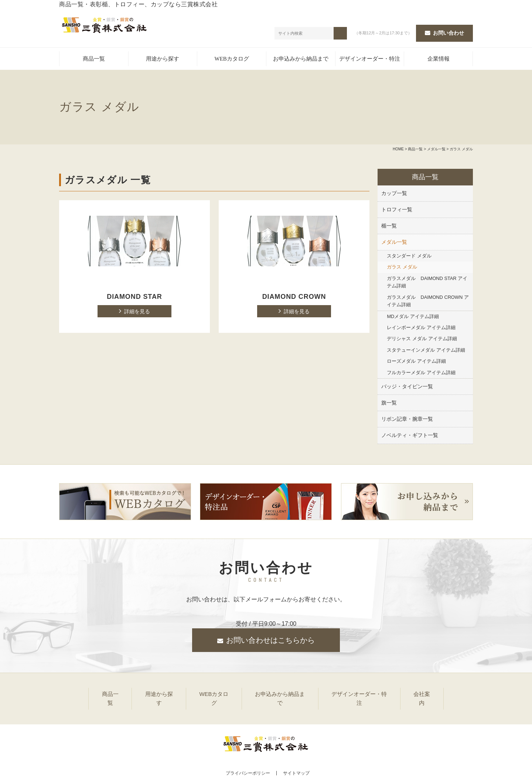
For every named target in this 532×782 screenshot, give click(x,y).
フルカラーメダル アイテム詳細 (421, 374)
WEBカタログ (231, 60)
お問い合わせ (449, 33)
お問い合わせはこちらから (270, 642)
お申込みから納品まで (301, 60)
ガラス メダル (402, 268)
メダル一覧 (436, 150)
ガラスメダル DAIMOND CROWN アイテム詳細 (428, 302)
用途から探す (163, 60)
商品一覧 (94, 60)
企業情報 (439, 60)
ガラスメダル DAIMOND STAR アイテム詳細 (427, 283)
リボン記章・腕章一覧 (407, 420)
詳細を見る (137, 313)
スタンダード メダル (409, 257)
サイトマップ (296, 761)
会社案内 (429, 694)
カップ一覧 (394, 194)
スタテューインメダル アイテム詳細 (426, 351)
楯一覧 (389, 227)
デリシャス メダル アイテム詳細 (422, 340)
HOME (398, 150)
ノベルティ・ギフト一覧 (410, 437)
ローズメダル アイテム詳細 (416, 363)
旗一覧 (389, 404)
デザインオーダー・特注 (370, 60)
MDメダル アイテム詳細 (413, 317)
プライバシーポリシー (245, 761)
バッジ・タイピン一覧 (407, 388)
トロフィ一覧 (397, 211)
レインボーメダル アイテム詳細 (421, 329)
